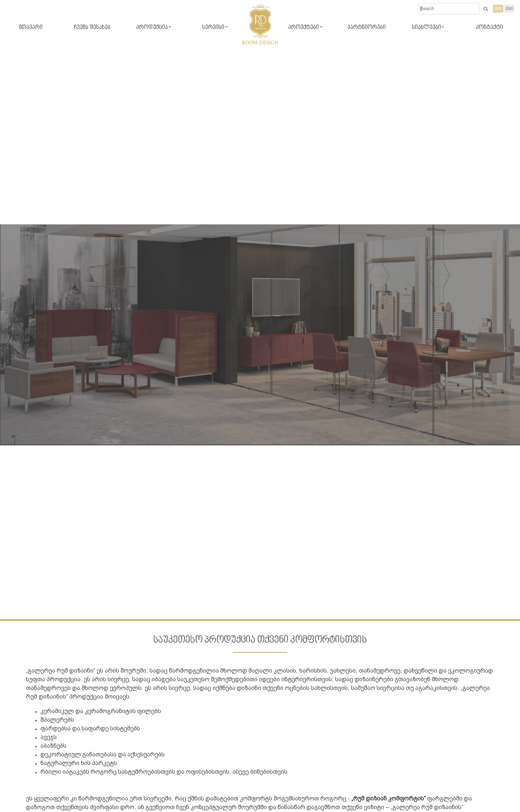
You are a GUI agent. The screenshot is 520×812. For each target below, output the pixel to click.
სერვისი (213, 28)
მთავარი (31, 28)
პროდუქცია (152, 28)
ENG (509, 9)
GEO (498, 9)
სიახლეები (426, 28)
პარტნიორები (367, 28)
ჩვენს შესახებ (92, 28)
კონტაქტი (489, 28)
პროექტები (304, 28)
